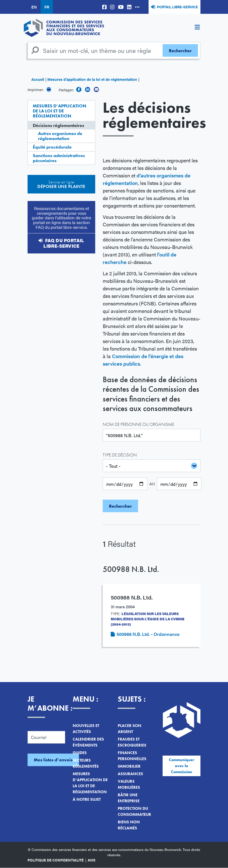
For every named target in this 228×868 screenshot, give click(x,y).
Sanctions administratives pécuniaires (59, 158)
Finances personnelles (132, 756)
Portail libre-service (177, 7)
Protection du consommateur (134, 811)
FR (47, 7)
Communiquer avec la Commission (182, 766)
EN (34, 7)
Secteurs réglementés (86, 763)
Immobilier (129, 766)
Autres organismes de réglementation (60, 136)
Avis (92, 860)
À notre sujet (87, 799)
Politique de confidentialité (56, 860)
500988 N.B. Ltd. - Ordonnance (148, 634)
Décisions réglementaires (59, 125)
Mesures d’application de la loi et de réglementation (92, 79)
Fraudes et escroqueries (132, 742)
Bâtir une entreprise (129, 798)
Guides (80, 753)
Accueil (38, 79)
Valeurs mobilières (129, 784)
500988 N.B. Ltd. (131, 569)
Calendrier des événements (88, 742)
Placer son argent (130, 729)
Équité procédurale (52, 147)
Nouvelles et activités (86, 729)
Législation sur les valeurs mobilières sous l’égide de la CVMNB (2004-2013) (148, 619)
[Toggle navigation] (197, 28)
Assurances (130, 774)
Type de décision (120, 455)
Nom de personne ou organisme (138, 424)
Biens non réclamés (129, 825)
